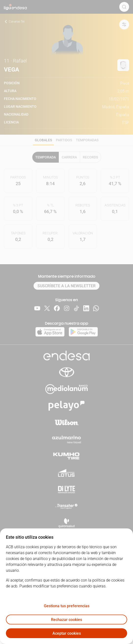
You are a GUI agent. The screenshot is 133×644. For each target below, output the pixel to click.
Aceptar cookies (67, 633)
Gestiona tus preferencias (67, 606)
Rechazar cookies (66, 620)
